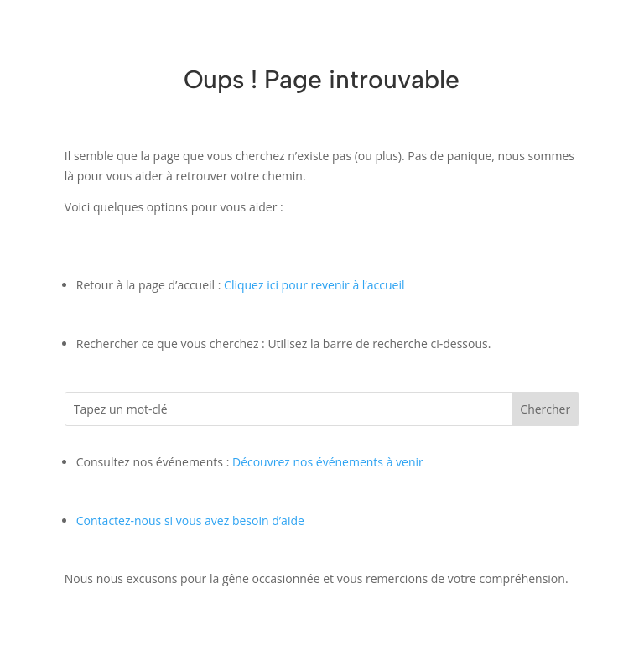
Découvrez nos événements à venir (328, 462)
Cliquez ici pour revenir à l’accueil (314, 285)
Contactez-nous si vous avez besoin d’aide (190, 521)
